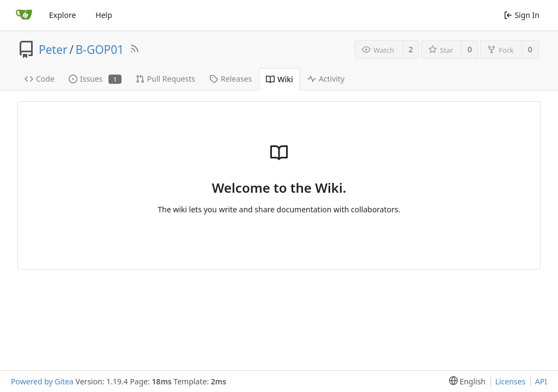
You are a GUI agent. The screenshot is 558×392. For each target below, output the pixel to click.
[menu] (465, 381)
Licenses (511, 381)
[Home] (24, 15)
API (541, 381)
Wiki (280, 79)
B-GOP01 (99, 50)
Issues (95, 79)
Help (104, 15)
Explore (62, 15)
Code (40, 79)
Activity (326, 79)
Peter (53, 50)
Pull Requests (165, 79)
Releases (231, 79)
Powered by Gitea (42, 381)
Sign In (522, 15)
